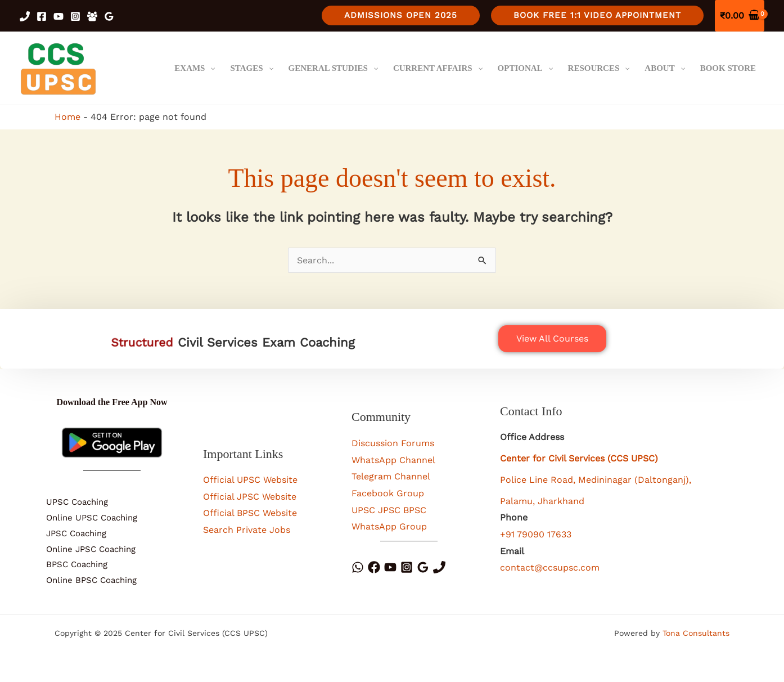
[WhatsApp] (358, 567)
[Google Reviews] (109, 16)
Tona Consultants (696, 633)
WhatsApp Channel (393, 460)
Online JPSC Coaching (91, 549)
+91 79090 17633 (536, 534)
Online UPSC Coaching (92, 518)
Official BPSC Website (250, 513)
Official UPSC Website (250, 480)
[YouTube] (58, 16)
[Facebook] (42, 16)
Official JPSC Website (250, 497)
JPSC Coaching (76, 533)
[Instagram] (75, 16)
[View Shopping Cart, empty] (740, 16)
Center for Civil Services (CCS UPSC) (579, 458)
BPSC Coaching (77, 564)
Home (67, 117)
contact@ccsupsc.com (550, 567)
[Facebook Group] (92, 16)
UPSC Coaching (77, 502)
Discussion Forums (393, 443)
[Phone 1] (25, 16)
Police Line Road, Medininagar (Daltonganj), (596, 480)
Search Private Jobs (247, 530)
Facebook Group (388, 493)
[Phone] (439, 567)
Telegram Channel (391, 476)
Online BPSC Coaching (91, 580)
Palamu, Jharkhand (542, 501)
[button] (401, 15)
